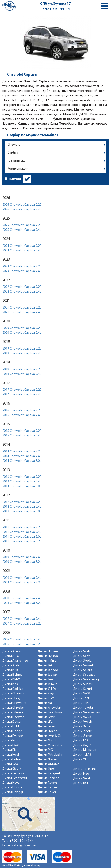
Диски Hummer (49, 651)
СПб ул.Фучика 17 (55, 4)
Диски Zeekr (82, 731)
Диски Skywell (83, 665)
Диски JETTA (47, 689)
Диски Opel (46, 769)
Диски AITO (11, 656)
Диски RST (81, 783)
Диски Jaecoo (48, 670)
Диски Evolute (13, 736)
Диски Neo (81, 774)
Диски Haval (11, 783)
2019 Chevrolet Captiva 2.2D (22, 349)
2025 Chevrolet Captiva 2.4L (22, 230)
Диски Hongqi (13, 792)
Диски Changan (14, 694)
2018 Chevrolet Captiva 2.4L (22, 374)
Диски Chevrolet (14, 703)
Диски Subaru (83, 684)
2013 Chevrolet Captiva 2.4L (22, 482)
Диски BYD (10, 684)
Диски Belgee (12, 675)
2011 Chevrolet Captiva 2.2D (22, 527)
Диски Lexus (47, 717)
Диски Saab (82, 651)
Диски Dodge (12, 731)
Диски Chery (12, 698)
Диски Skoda (82, 661)
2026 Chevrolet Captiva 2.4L (22, 210)
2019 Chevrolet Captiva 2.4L (22, 353)
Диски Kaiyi (46, 694)
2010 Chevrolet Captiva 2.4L (22, 557)
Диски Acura (11, 651)
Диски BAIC (11, 670)
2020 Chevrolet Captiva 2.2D (22, 328)
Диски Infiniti (47, 661)
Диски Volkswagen (87, 712)
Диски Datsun (12, 722)
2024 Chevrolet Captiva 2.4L (22, 251)
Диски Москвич (85, 750)
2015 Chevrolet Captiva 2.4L (22, 436)
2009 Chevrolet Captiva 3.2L (22, 583)
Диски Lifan (46, 722)
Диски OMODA (49, 764)
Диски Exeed (12, 741)
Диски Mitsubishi (50, 755)
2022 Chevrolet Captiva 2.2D (22, 287)
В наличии (13, 179)
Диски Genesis (13, 773)
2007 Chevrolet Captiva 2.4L (22, 619)
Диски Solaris (83, 670)
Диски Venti (82, 778)
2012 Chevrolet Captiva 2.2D (22, 502)
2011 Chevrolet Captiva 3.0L (22, 537)
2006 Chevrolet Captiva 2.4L (22, 640)
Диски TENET (82, 703)
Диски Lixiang (48, 731)
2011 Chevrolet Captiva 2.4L (22, 532)
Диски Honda (12, 788)
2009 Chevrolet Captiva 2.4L (22, 578)
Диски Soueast (84, 675)
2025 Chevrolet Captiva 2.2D (22, 225)
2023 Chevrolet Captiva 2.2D (22, 267)
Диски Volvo (82, 717)
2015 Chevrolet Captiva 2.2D (22, 431)
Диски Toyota (83, 708)
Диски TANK (82, 698)
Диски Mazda (47, 741)
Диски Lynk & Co (50, 736)
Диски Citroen (13, 712)
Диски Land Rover (51, 712)
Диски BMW (11, 680)
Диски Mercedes (50, 745)
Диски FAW (10, 745)
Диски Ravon (47, 783)
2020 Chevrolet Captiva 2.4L (22, 333)
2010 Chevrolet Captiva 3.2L (22, 562)
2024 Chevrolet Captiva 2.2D (22, 246)
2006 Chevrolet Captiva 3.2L (22, 644)
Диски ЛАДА (82, 745)
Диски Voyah (83, 722)
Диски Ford (11, 755)
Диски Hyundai (49, 656)
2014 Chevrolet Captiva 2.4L (22, 456)
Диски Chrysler (13, 708)
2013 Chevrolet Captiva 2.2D (22, 477)
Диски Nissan (47, 759)
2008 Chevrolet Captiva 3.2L (22, 603)
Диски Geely (12, 769)
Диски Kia (45, 703)
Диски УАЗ (81, 759)
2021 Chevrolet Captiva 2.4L (22, 312)
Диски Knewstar (49, 708)
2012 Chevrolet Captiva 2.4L (22, 507)
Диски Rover (47, 792)
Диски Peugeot (49, 773)
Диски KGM (46, 698)
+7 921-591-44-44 (55, 9)
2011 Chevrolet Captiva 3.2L (22, 542)
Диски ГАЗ (81, 741)
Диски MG (45, 750)
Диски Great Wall (15, 778)
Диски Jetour (47, 684)
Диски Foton (12, 759)
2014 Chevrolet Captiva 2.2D (22, 452)
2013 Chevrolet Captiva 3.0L (22, 486)
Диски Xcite (82, 727)
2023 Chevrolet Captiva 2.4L (22, 271)
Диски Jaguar (47, 675)
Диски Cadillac (13, 689)
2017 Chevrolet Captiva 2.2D (22, 390)
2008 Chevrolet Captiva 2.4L (22, 598)
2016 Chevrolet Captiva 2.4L (22, 415)
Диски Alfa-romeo (15, 661)
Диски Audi (11, 665)
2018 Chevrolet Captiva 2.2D (22, 369)
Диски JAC (45, 665)
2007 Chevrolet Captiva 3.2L (22, 624)
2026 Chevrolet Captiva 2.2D (22, 205)
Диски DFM (11, 727)
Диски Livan (46, 727)
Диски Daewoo (13, 717)
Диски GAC (11, 764)
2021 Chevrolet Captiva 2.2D (22, 308)
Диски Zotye (82, 736)
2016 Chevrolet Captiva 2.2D (22, 411)
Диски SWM (82, 694)
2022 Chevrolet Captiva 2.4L (22, 292)
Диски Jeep (46, 680)
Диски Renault (48, 788)
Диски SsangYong (86, 680)
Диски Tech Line (85, 769)
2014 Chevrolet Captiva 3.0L (22, 461)
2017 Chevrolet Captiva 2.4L (22, 395)
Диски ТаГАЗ (82, 755)
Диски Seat (81, 656)
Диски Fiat (10, 750)
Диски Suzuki (82, 689)
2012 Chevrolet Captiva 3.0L (22, 511)
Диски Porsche (49, 778)
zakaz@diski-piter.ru (26, 846)
